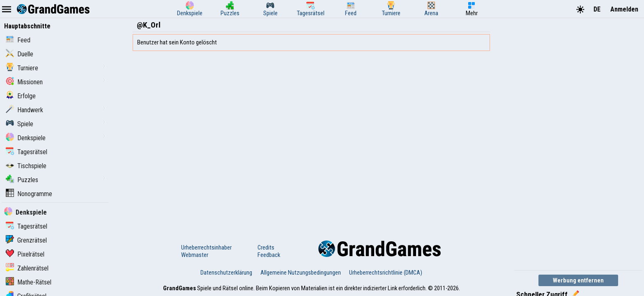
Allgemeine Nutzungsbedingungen (301, 273)
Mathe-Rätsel (29, 282)
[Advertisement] (576, 143)
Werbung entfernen (578, 280)
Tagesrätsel (26, 152)
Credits (266, 247)
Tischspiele (26, 166)
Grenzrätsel (26, 240)
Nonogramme (29, 194)
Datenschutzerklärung (226, 273)
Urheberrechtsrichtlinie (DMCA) (386, 273)
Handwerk (24, 110)
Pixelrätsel (25, 254)
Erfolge (21, 96)
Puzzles (22, 180)
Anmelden (624, 9)
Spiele (20, 124)
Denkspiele (26, 138)
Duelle (20, 54)
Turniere (22, 68)
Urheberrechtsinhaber (206, 247)
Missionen (24, 82)
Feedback (269, 255)
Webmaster (195, 255)
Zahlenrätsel (27, 268)
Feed (18, 40)
